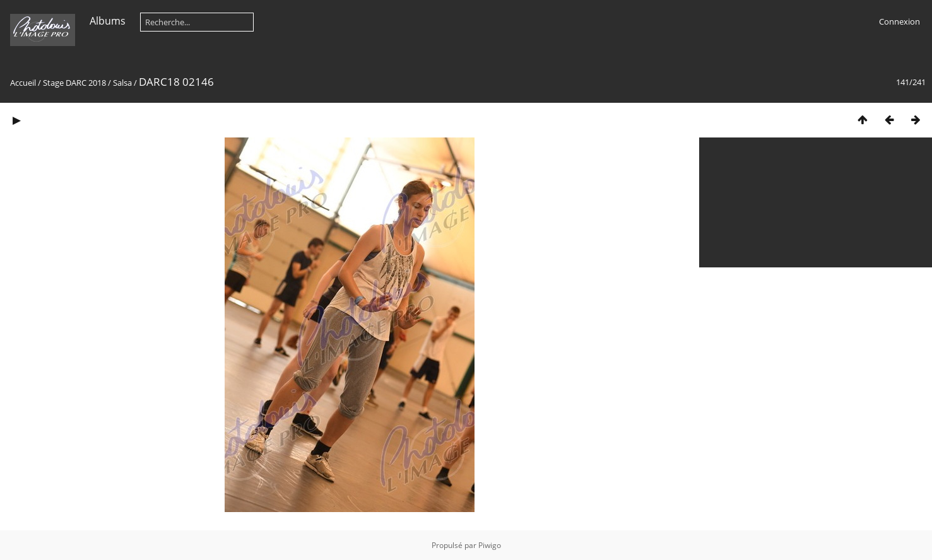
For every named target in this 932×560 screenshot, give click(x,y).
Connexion (900, 21)
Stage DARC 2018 (74, 83)
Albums (108, 21)
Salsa (122, 83)
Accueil (23, 83)
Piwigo (490, 545)
